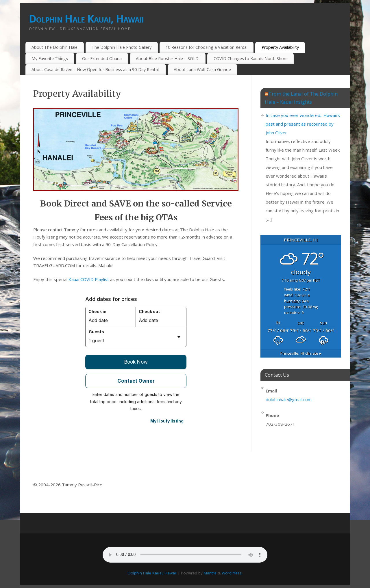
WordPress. (232, 573)
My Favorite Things (50, 58)
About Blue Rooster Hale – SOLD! (168, 58)
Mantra (210, 573)
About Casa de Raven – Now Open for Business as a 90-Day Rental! (96, 69)
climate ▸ (301, 353)
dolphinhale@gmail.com (289, 399)
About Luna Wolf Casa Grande (202, 69)
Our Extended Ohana (102, 58)
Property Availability (280, 47)
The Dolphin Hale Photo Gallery (122, 47)
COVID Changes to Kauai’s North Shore (251, 58)
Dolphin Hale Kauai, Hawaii (86, 19)
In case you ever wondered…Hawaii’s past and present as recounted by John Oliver (303, 124)
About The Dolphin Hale (54, 47)
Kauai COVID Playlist (89, 279)
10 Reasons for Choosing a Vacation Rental (207, 47)
